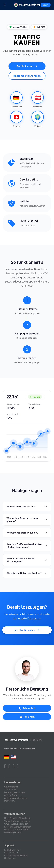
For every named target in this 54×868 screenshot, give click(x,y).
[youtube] (14, 768)
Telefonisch (27, 708)
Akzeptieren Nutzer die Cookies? (24, 573)
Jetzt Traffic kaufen (27, 630)
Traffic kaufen (27, 66)
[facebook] (6, 768)
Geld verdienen (11, 787)
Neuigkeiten (10, 858)
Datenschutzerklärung (14, 792)
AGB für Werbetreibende (16, 798)
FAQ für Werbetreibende (16, 855)
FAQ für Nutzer (11, 853)
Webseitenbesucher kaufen (17, 821)
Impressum (9, 801)
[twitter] (10, 768)
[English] (14, 757)
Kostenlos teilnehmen (27, 76)
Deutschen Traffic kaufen (16, 829)
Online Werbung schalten (16, 824)
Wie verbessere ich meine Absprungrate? (20, 560)
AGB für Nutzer (11, 795)
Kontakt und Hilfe (12, 850)
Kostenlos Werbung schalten (18, 827)
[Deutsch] (7, 757)
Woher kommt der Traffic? (21, 507)
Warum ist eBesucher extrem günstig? (22, 520)
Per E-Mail (27, 717)
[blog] (19, 768)
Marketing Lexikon (13, 832)
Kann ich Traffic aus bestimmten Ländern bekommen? (24, 546)
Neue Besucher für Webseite (18, 818)
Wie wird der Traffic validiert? (22, 533)
